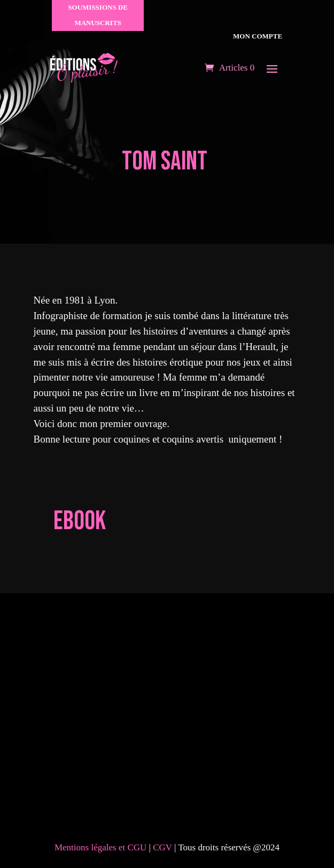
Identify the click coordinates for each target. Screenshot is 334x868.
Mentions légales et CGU (100, 847)
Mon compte (257, 36)
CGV (164, 847)
